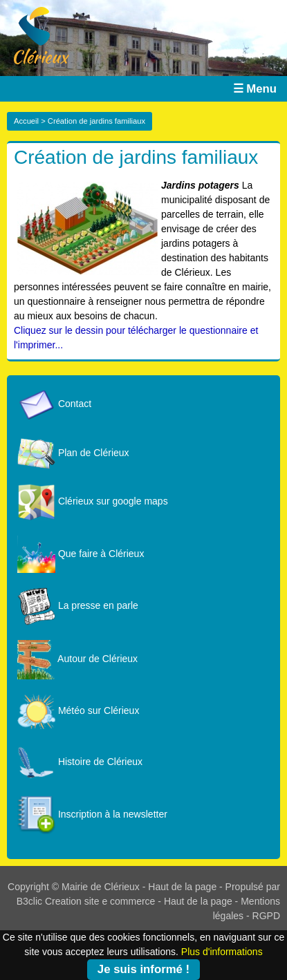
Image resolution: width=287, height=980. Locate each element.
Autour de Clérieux (77, 659)
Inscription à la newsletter (92, 814)
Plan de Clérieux (73, 453)
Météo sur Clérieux (78, 710)
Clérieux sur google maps (93, 501)
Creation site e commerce (100, 901)
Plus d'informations (222, 952)
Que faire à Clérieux (81, 554)
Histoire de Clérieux (80, 762)
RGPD (266, 916)
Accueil (26, 121)
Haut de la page (182, 887)
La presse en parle (78, 605)
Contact (54, 404)
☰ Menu (255, 89)
